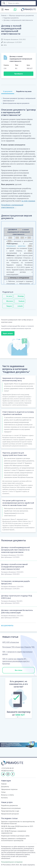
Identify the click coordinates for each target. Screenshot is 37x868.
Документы (5, 787)
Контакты (4, 798)
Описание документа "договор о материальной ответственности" (19, 99)
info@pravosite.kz (7, 771)
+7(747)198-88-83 (7, 768)
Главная (4, 15)
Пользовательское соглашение (12, 862)
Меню (7, 9)
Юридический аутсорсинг (10, 814)
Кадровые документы (11, 18)
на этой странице (28, 201)
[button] (3, 698)
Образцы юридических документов (21, 15)
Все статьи (19, 670)
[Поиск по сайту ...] (21, 3)
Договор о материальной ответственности (18, 20)
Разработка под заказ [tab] (24, 91)
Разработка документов (9, 805)
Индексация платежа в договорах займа (15, 836)
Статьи (3, 792)
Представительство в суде (10, 811)
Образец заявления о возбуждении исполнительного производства (14, 839)
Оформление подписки (9, 789)
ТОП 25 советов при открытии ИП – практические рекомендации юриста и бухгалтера (16, 661)
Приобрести (19, 74)
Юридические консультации (11, 808)
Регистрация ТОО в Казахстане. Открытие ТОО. (18, 647)
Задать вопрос (8, 333)
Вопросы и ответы (7, 795)
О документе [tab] (8, 91)
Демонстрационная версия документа (16, 103)
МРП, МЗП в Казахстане (11, 642)
